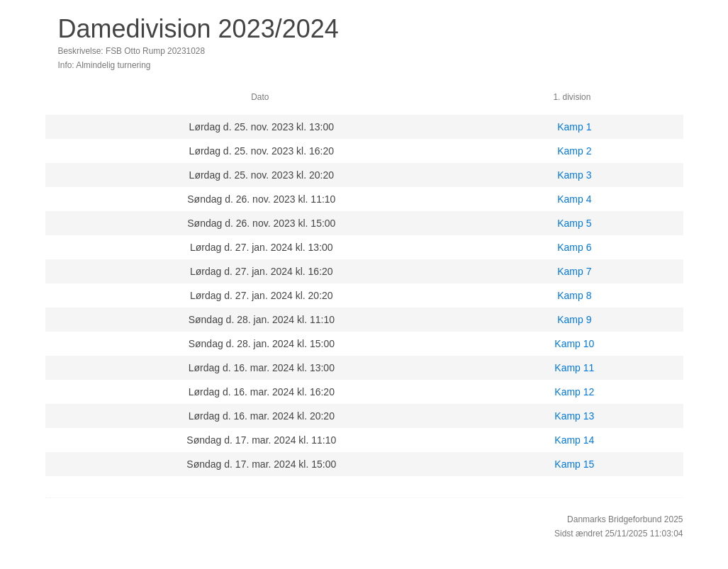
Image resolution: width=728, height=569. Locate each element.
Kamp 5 (574, 223)
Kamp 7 (574, 271)
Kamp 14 (574, 440)
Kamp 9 (574, 320)
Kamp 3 (574, 175)
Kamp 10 (574, 344)
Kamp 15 (574, 464)
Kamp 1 (574, 127)
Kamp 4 (574, 199)
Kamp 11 (574, 368)
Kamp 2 (574, 151)
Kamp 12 (574, 392)
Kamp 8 (574, 295)
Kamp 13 (574, 416)
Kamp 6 (574, 247)
